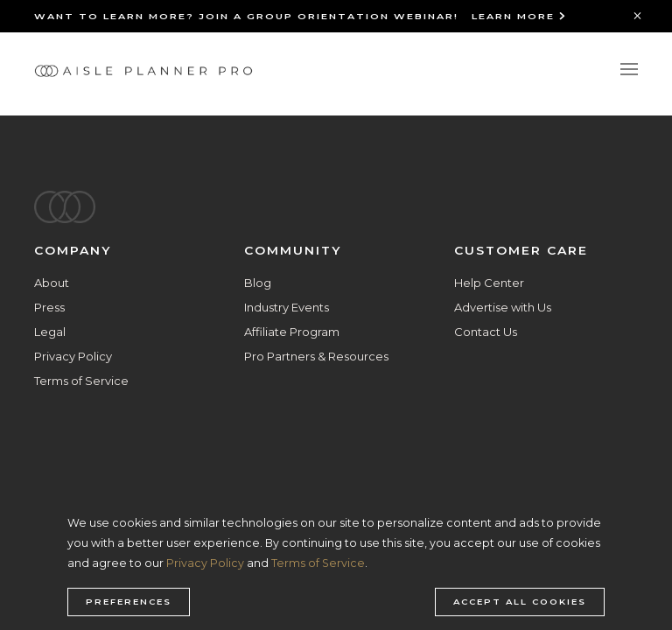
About (52, 283)
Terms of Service (81, 381)
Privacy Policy (73, 356)
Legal (50, 332)
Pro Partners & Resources (316, 356)
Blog (258, 283)
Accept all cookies (520, 602)
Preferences (129, 602)
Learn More (519, 16)
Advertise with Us (503, 307)
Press (49, 307)
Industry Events (287, 307)
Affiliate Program (292, 332)
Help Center (489, 283)
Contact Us (486, 332)
